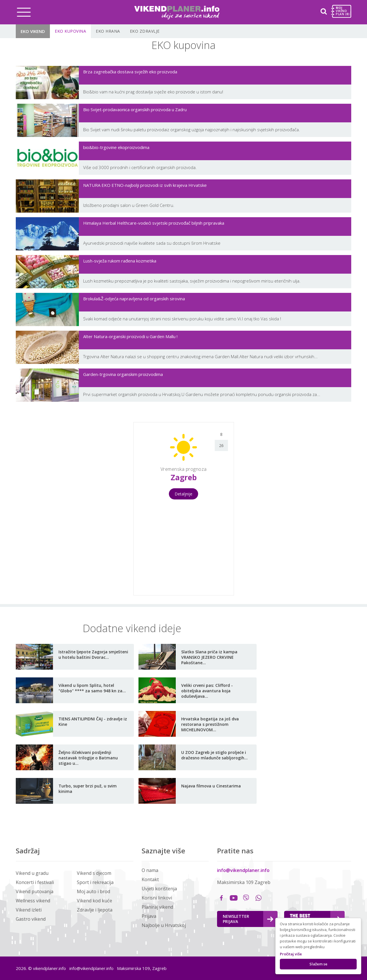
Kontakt (150, 879)
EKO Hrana (108, 31)
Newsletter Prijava (248, 919)
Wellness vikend (33, 901)
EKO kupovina (70, 31)
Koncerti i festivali (35, 882)
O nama (150, 870)
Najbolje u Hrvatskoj (164, 925)
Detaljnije (183, 494)
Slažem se (318, 964)
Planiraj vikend (157, 907)
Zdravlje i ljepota (95, 910)
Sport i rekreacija (95, 882)
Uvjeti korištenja (159, 889)
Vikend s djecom (94, 873)
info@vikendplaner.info (243, 870)
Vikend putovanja (35, 891)
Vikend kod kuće (94, 901)
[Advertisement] (66, 508)
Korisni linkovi (157, 898)
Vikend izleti (29, 910)
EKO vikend (33, 31)
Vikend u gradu (32, 873)
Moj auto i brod (93, 891)
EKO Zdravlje (145, 31)
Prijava (149, 916)
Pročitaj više (291, 954)
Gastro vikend (31, 919)
